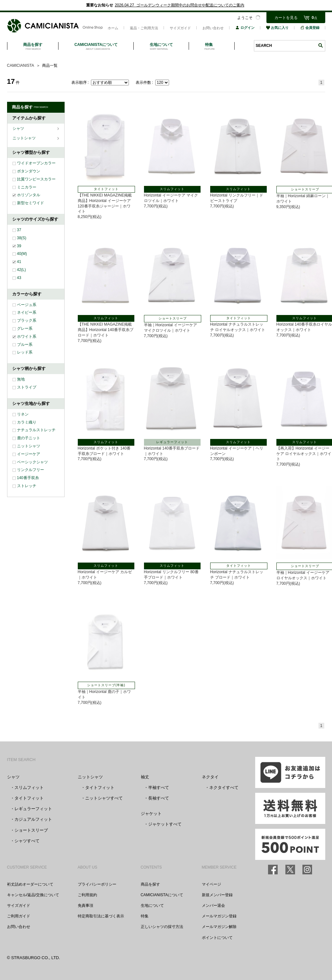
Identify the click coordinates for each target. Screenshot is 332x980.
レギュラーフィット (33, 809)
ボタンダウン (29, 171)
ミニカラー (27, 187)
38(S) (22, 238)
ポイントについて (217, 938)
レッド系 (25, 352)
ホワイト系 (27, 337)
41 (19, 262)
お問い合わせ (213, 28)
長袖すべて (159, 798)
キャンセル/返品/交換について (33, 895)
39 (19, 246)
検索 (320, 45)
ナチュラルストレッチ (36, 430)
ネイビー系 (27, 312)
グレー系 (25, 328)
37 (19, 230)
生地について (152, 906)
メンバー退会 (213, 906)
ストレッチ (27, 486)
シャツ (19, 128)
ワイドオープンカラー (36, 163)
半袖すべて (159, 787)
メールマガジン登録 (219, 916)
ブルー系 (25, 345)
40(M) (22, 254)
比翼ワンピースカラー (36, 179)
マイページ (211, 884)
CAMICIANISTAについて (162, 895)
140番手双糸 (28, 478)
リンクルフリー (31, 470)
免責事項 (85, 906)
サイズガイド (180, 28)
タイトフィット (29, 798)
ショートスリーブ (31, 830)
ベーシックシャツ (32, 462)
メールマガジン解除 (219, 927)
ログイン (245, 28)
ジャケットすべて (165, 824)
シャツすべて (27, 841)
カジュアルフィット (33, 819)
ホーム (113, 28)
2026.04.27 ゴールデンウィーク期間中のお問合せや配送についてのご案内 (179, 5)
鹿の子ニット (29, 438)
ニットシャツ (25, 138)
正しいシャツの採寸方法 (162, 927)
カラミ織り (27, 422)
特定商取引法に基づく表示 (101, 916)
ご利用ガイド (19, 916)
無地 (21, 379)
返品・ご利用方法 (144, 28)
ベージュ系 (27, 305)
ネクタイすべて (224, 787)
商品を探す (150, 884)
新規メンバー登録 (217, 895)
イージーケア (29, 454)
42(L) (22, 270)
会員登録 (310, 28)
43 (19, 278)
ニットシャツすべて (104, 798)
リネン (23, 414)
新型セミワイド (31, 203)
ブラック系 (27, 320)
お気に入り (277, 28)
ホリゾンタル (29, 195)
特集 (145, 916)
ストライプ (27, 387)
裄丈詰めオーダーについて (30, 884)
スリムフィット (29, 787)
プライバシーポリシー (97, 884)
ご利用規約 (87, 895)
